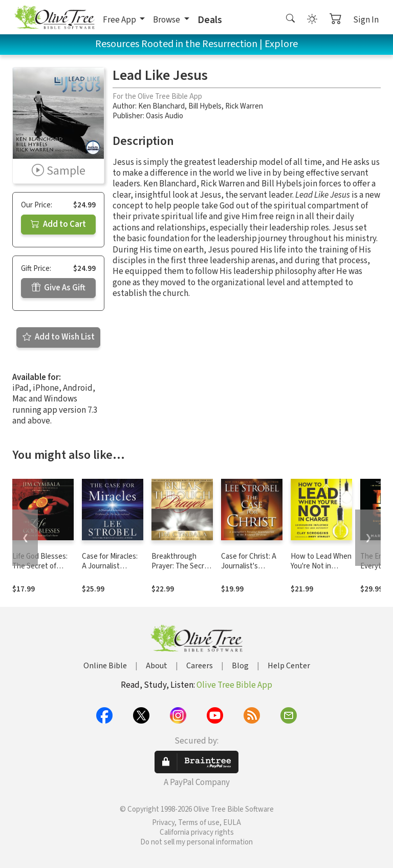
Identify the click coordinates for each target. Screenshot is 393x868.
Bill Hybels (205, 106)
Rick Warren (244, 106)
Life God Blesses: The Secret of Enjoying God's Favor (40, 571)
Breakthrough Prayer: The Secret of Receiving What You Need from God (182, 571)
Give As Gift (59, 288)
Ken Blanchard (161, 106)
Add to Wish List (59, 337)
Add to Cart (58, 224)
